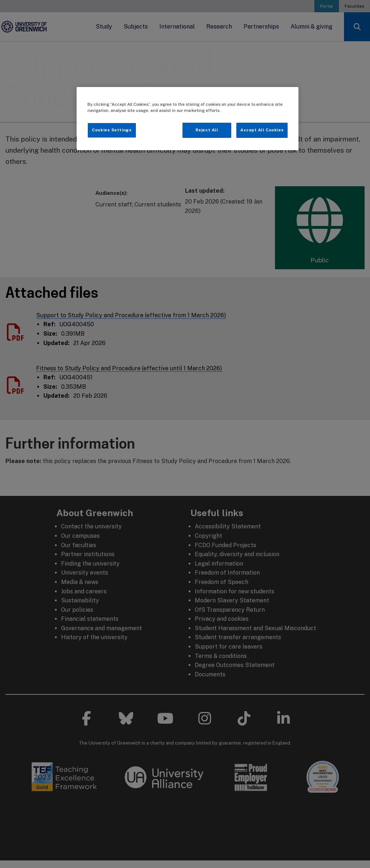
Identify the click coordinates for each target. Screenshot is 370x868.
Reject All (207, 130)
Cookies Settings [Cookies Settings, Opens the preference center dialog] (112, 130)
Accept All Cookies (262, 130)
